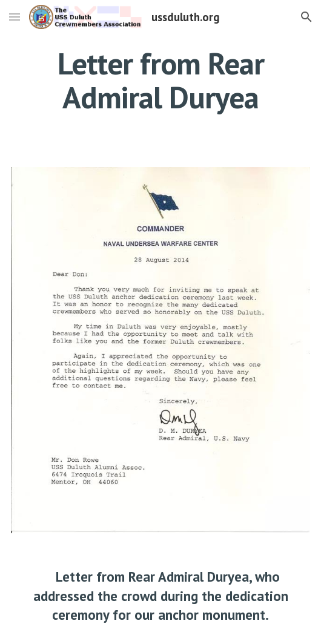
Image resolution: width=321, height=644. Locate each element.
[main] (160, 80)
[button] (15, 17)
